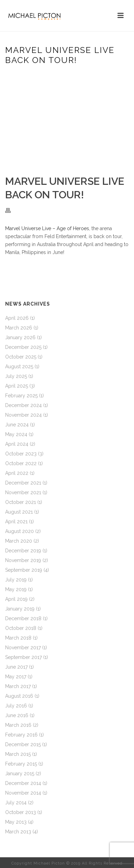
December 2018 (23, 618)
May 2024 (16, 434)
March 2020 (19, 541)
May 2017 (16, 677)
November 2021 (23, 492)
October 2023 (21, 454)
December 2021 (23, 483)
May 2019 (16, 589)
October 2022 (21, 463)
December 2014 (23, 783)
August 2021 (19, 512)
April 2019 (16, 599)
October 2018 (21, 628)
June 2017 (16, 667)
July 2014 (16, 803)
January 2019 (20, 609)
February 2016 (21, 735)
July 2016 (16, 706)
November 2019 (23, 560)
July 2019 (16, 580)
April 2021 (16, 522)
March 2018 (18, 638)
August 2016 (19, 696)
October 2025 (21, 357)
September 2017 (23, 657)
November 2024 (23, 415)
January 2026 (20, 337)
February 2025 (21, 396)
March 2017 (18, 686)
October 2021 (21, 502)
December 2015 (23, 744)
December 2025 (23, 347)
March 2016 (18, 725)
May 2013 (16, 822)
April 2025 (17, 386)
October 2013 (21, 812)
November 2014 (23, 793)
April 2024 (17, 444)
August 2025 (19, 367)
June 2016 (17, 715)
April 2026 (17, 318)
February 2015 (21, 764)
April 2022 (17, 473)
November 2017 (23, 648)
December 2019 (23, 551)
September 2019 (24, 570)
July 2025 (16, 376)
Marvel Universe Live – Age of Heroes (47, 228)
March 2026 (19, 328)
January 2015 (20, 774)
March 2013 (18, 832)
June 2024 (17, 425)
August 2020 (20, 531)
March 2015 (18, 754)
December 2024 (23, 405)
